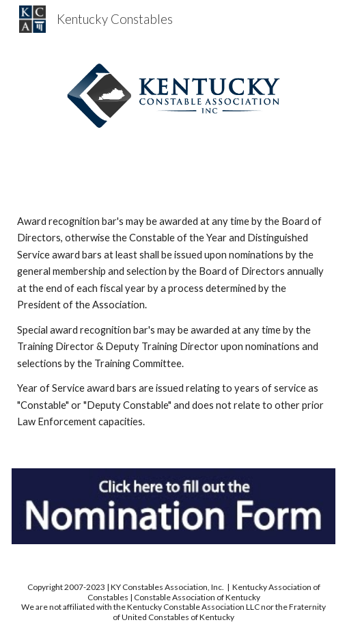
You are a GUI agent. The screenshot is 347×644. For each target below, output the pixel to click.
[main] (173, 322)
